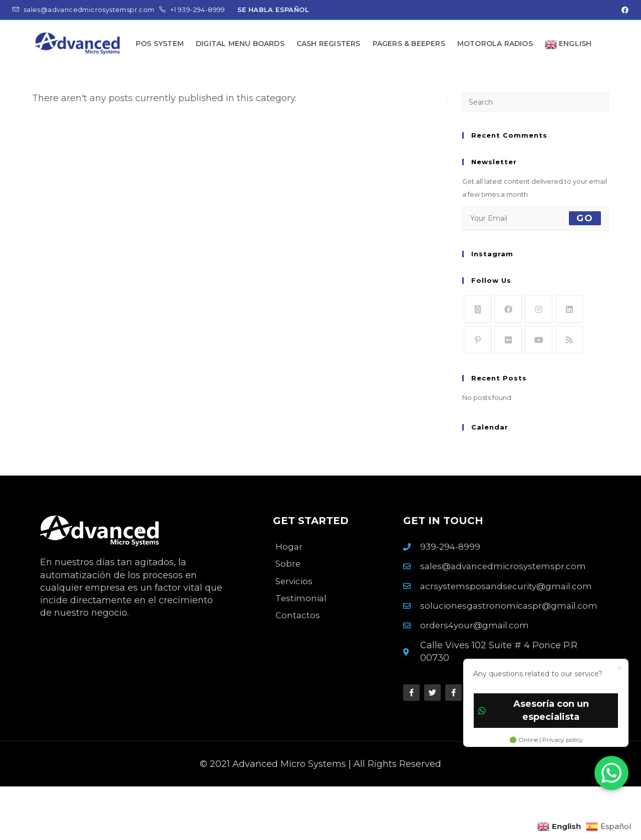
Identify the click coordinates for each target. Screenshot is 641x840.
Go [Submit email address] (585, 218)
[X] (477, 309)
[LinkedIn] (569, 309)
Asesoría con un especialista (534, 710)
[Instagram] (539, 309)
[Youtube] (539, 340)
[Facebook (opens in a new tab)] (623, 10)
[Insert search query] (536, 102)
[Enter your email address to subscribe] (536, 218)
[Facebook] (508, 309)
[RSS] (569, 340)
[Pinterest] (477, 340)
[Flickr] (508, 340)
